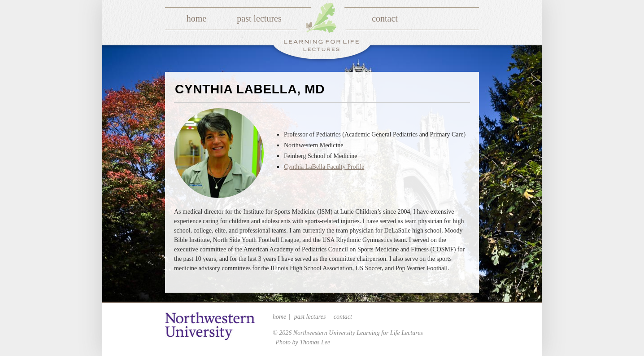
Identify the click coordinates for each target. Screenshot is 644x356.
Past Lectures (259, 18)
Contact (385, 18)
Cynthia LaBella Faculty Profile (324, 167)
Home (196, 18)
